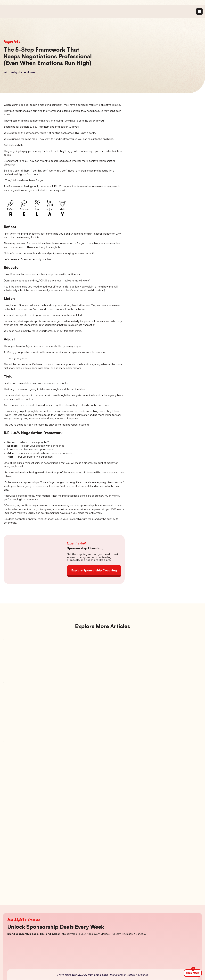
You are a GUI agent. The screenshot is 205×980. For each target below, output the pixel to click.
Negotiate (12, 42)
